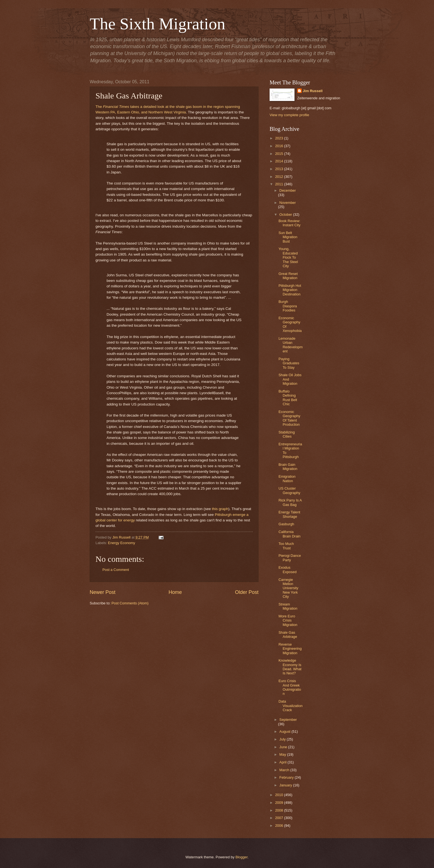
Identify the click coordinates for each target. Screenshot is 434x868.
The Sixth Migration (157, 24)
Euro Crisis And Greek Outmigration (290, 687)
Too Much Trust (286, 546)
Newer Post (103, 592)
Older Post (247, 592)
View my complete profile (289, 115)
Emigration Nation (287, 479)
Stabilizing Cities (287, 434)
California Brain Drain (289, 534)
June (284, 747)
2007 (280, 818)
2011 (280, 184)
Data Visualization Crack (290, 706)
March (285, 770)
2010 (280, 795)
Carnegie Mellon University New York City (288, 588)
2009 (280, 803)
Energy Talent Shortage (289, 514)
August (285, 731)
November (287, 203)
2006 (280, 826)
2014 (280, 161)
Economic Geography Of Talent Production (289, 418)
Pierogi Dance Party (290, 558)
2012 (280, 177)
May (283, 754)
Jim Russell (313, 91)
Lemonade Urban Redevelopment (290, 345)
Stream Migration (288, 606)
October (286, 215)
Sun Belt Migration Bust (288, 237)
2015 (280, 154)
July (283, 739)
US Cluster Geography (289, 490)
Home (175, 592)
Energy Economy (122, 543)
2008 (280, 810)
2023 (280, 138)
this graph (220, 509)
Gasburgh (286, 524)
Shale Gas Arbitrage (288, 635)
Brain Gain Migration (288, 467)
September (288, 720)
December (287, 190)
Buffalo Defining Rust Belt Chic (288, 398)
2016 (280, 146)
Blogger (242, 857)
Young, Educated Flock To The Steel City (288, 257)
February (287, 777)
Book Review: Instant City (289, 223)
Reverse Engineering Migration (290, 649)
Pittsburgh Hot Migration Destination (290, 290)
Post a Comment (116, 570)
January (286, 785)
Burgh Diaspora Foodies (288, 306)
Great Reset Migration (288, 276)
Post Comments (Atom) (130, 603)
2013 (280, 169)
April (283, 762)
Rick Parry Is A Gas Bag (290, 502)
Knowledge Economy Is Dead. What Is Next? (290, 667)
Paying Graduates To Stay (289, 363)
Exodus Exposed (287, 570)
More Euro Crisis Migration (288, 620)
